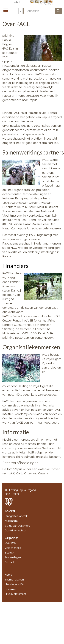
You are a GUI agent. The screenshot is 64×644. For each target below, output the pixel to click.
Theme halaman (14, 580)
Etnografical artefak (16, 516)
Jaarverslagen (13, 557)
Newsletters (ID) (14, 584)
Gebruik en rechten (16, 531)
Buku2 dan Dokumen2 (18, 526)
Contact (9, 562)
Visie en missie (13, 548)
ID (15, 11)
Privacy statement (15, 594)
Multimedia (11, 521)
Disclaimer (11, 589)
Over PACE (11, 543)
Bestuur (9, 553)
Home (8, 575)
